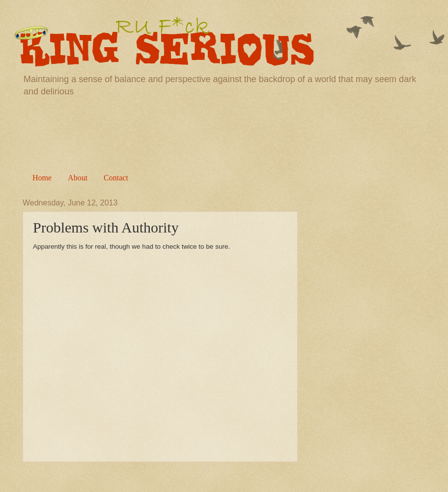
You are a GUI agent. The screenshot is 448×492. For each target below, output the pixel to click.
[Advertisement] (224, 132)
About (78, 178)
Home (42, 178)
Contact (116, 178)
